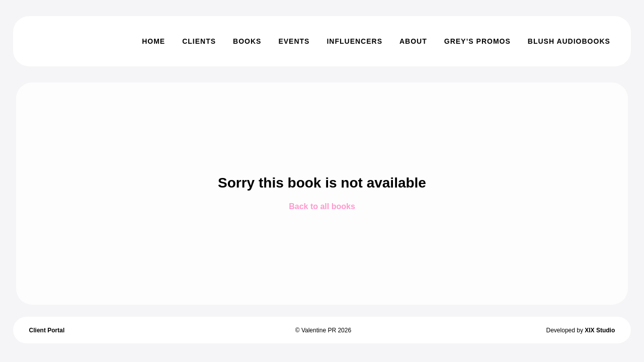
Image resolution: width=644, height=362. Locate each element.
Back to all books (322, 206)
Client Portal (47, 330)
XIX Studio (600, 330)
